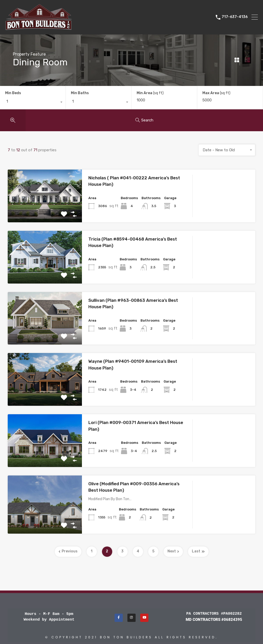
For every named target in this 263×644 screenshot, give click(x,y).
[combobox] (33, 103)
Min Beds (13, 93)
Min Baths (80, 93)
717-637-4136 (235, 17)
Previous (68, 551)
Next (173, 551)
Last (198, 551)
